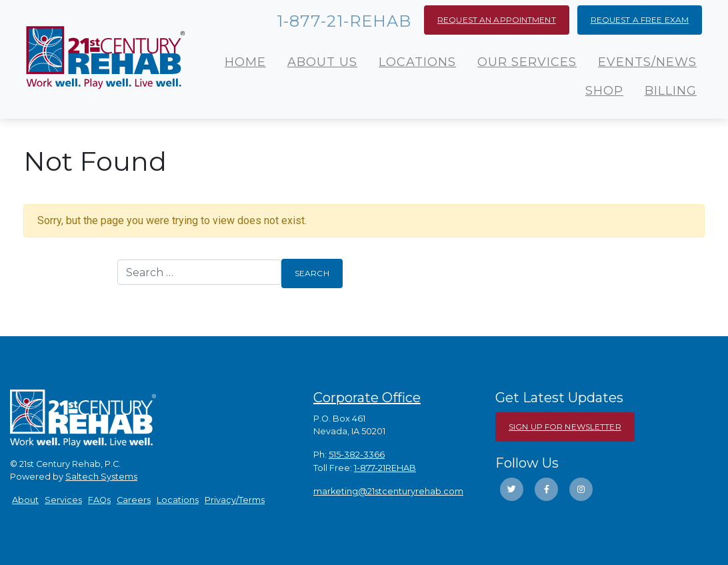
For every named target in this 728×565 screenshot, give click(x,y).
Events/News (647, 62)
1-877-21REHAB (385, 468)
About (25, 500)
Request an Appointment (497, 20)
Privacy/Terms (235, 500)
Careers (134, 500)
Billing (671, 91)
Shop (604, 91)
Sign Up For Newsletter (565, 427)
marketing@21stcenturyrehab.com (388, 491)
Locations (417, 62)
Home (245, 62)
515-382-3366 (357, 455)
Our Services (527, 62)
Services (63, 500)
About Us (322, 62)
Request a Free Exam (640, 20)
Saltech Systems (101, 477)
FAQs (99, 500)
